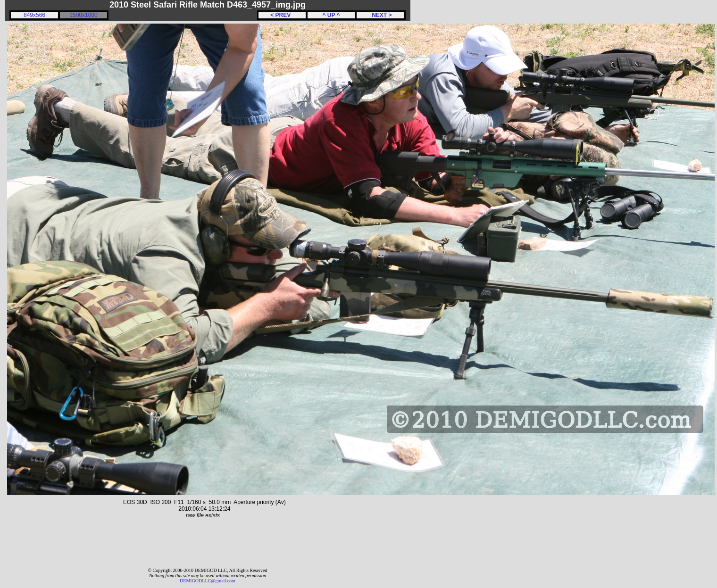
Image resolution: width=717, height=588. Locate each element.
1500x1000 (83, 15)
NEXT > (380, 15)
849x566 (34, 15)
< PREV (282, 15)
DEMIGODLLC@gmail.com (208, 581)
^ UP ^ (331, 15)
